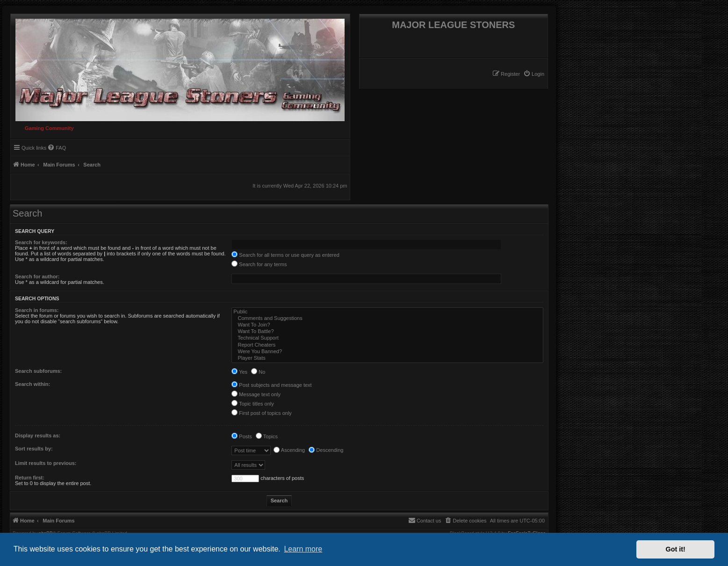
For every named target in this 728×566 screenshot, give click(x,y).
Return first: (30, 478)
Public (387, 312)
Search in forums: (37, 310)
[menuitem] (534, 74)
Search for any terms (259, 264)
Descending (326, 450)
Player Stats (387, 358)
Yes (239, 372)
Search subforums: (38, 371)
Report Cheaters (387, 345)
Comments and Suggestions (387, 319)
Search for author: (37, 276)
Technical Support (387, 338)
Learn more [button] (303, 549)
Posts (242, 436)
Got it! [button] (676, 549)
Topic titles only (252, 404)
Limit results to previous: (46, 463)
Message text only (256, 394)
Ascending (289, 450)
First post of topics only (262, 413)
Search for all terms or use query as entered (285, 255)
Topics (267, 436)
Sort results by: (34, 449)
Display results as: (38, 435)
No (258, 372)
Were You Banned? (387, 352)
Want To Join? (387, 325)
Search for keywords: (41, 242)
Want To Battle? (387, 332)
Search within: (32, 384)
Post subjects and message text (271, 385)
